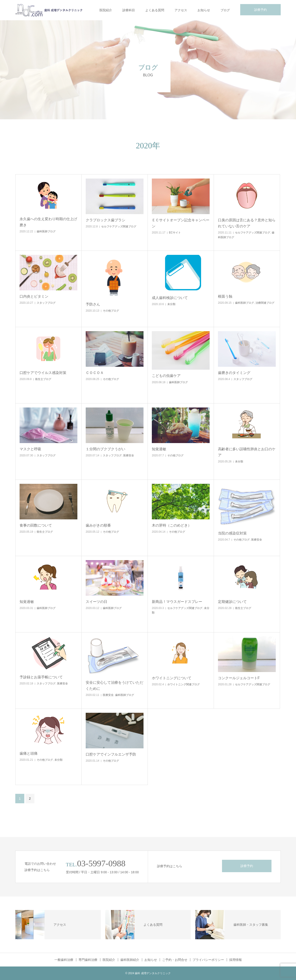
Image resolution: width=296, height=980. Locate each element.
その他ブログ (111, 311)
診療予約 (260, 10)
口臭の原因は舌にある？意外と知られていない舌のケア (247, 223)
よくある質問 (155, 10)
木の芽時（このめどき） (172, 525)
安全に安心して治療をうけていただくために (114, 686)
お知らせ (204, 10)
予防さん (93, 304)
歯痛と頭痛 (29, 753)
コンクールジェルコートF (239, 678)
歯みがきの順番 (98, 525)
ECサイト (175, 233)
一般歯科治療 (64, 960)
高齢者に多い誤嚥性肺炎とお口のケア (247, 452)
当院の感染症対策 (232, 533)
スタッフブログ (46, 303)
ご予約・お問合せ (175, 960)
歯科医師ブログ (46, 231)
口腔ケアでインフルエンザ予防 (111, 754)
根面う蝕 (225, 296)
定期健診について (232, 602)
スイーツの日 (96, 602)
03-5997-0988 (101, 863)
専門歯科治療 (88, 960)
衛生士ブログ (43, 379)
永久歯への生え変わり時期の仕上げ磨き (48, 222)
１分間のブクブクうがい (105, 449)
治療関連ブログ (265, 303)
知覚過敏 (159, 449)
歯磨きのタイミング (234, 373)
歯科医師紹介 (130, 960)
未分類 (171, 304)
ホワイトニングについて (172, 678)
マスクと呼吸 (30, 449)
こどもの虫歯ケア (166, 376)
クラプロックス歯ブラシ (105, 220)
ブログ (225, 10)
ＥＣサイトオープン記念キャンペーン (181, 223)
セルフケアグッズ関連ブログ (119, 226)
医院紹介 (106, 10)
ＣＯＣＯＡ (95, 373)
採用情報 (235, 960)
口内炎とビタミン (34, 296)
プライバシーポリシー (208, 960)
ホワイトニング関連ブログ (184, 684)
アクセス (181, 10)
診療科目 (129, 10)
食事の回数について (36, 525)
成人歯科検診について (170, 298)
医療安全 (129, 455)
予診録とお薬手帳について (41, 677)
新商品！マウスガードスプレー (177, 602)
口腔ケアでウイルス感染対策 (43, 373)
